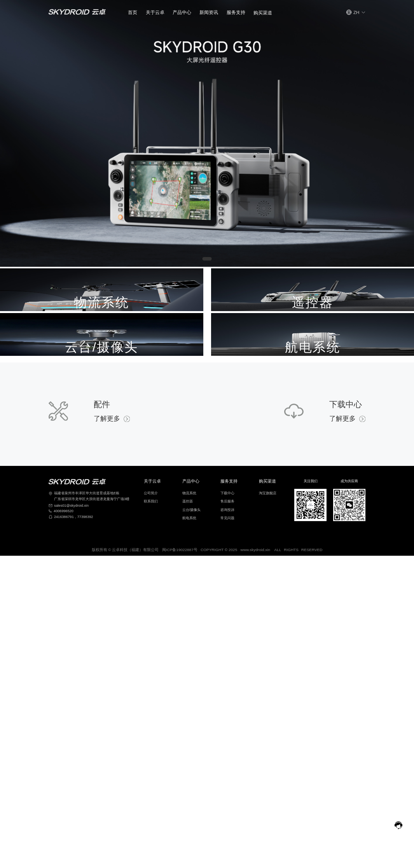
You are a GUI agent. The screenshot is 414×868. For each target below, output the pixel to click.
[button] (155, 12)
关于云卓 (155, 12)
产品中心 (182, 12)
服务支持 (236, 12)
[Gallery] (207, 133)
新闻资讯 (209, 12)
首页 (133, 12)
